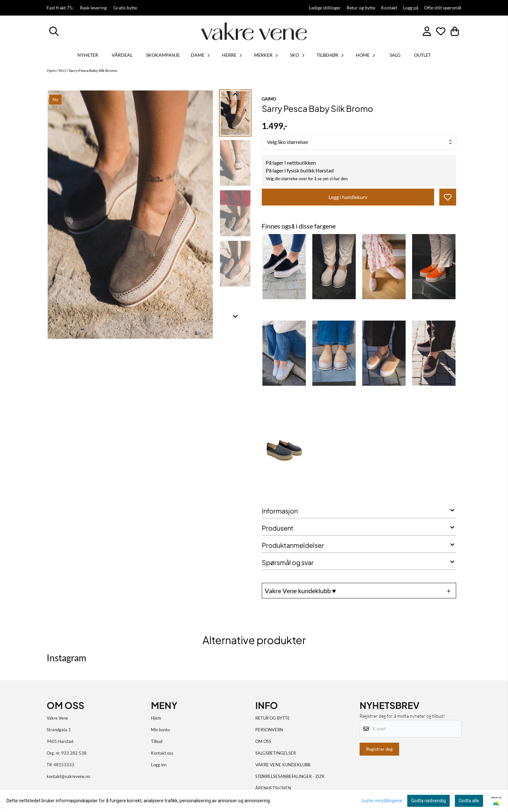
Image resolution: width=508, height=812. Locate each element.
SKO (63, 71)
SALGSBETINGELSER (276, 753)
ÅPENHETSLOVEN (273, 788)
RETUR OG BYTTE (273, 718)
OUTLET (422, 55)
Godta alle (469, 801)
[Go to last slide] (235, 95)
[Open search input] (54, 31)
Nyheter (88, 55)
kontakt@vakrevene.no (68, 776)
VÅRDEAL (122, 55)
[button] (448, 197)
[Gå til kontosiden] (427, 31)
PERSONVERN (269, 730)
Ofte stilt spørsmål (443, 8)
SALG (395, 55)
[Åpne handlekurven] (455, 31)
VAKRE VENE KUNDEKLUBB (283, 765)
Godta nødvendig (428, 801)
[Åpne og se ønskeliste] (441, 31)
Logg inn (159, 765)
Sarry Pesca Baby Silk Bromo (93, 71)
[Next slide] (235, 316)
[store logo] (254, 31)
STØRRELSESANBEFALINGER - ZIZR (290, 776)
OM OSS (263, 741)
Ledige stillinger (325, 8)
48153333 (64, 765)
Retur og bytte (361, 8)
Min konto (160, 730)
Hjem (52, 71)
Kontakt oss (162, 753)
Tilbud (157, 741)
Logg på (411, 8)
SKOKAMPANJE (163, 55)
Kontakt (389, 8)
